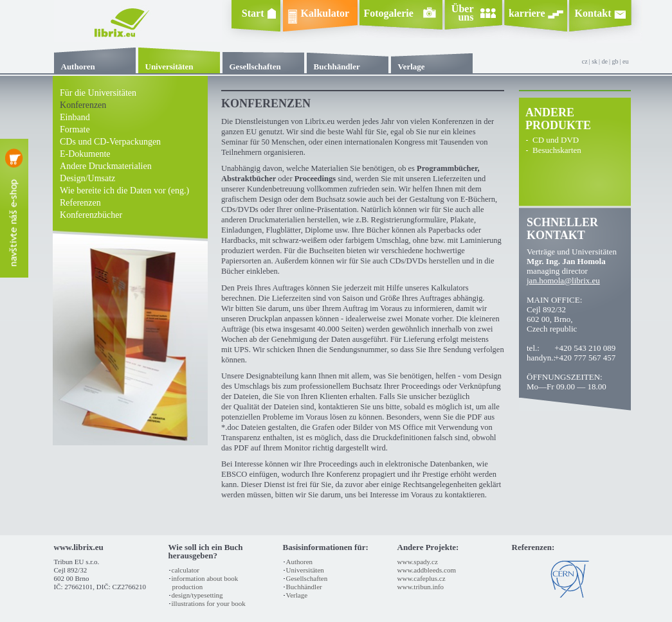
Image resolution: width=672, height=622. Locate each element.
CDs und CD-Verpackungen (110, 142)
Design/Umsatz (87, 178)
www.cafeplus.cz (422, 578)
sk (595, 61)
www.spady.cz (418, 562)
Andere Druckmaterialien (106, 166)
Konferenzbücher (91, 215)
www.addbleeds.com (427, 570)
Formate (75, 129)
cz (585, 61)
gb (615, 61)
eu (625, 61)
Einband (75, 117)
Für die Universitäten (98, 93)
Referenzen (80, 203)
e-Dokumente (85, 154)
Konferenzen (83, 105)
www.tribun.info (421, 587)
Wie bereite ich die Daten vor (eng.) (124, 191)
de (605, 61)
